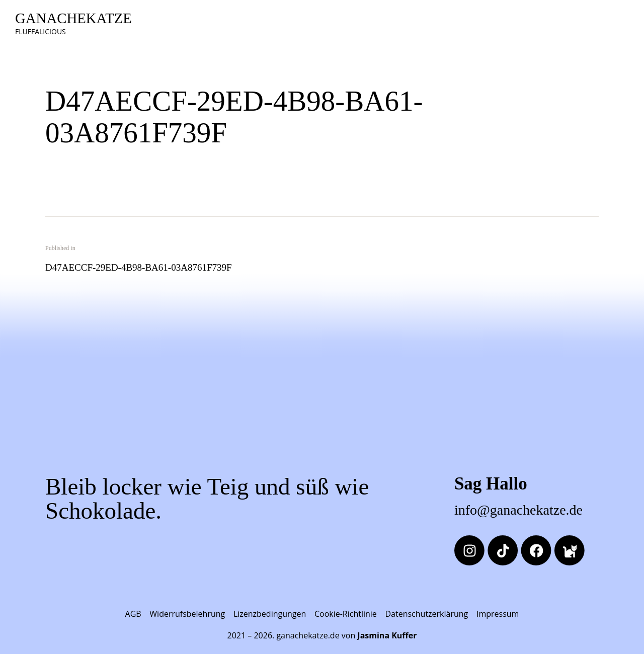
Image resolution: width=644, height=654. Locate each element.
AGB (133, 614)
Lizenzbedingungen (270, 614)
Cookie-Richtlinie (346, 614)
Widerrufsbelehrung (187, 614)
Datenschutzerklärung (426, 614)
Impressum (498, 614)
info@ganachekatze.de (518, 510)
